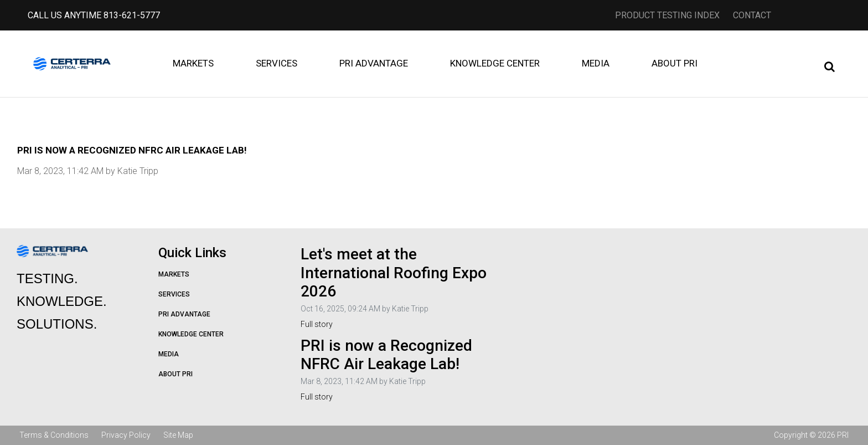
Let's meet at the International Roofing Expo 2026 (394, 273)
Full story (317, 324)
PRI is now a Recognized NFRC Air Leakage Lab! (386, 355)
